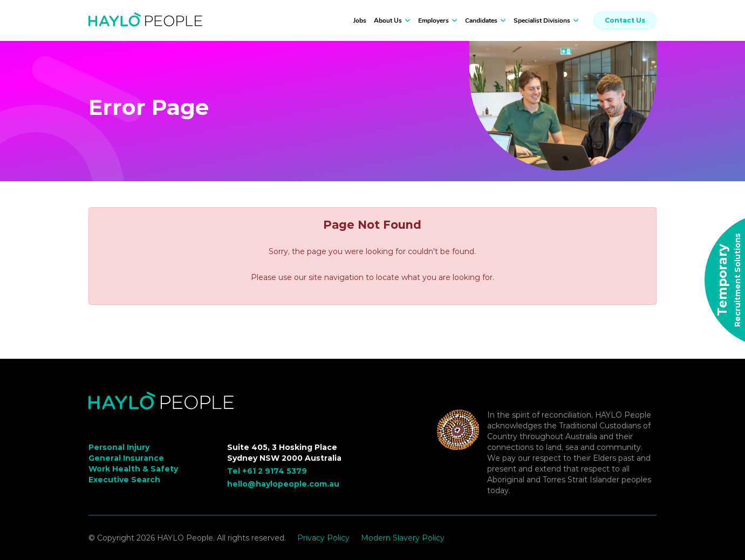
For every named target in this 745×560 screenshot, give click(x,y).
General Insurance (126, 458)
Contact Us (625, 20)
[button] (406, 21)
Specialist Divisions (542, 21)
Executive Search (124, 480)
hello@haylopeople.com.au (283, 484)
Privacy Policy (323, 538)
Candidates (481, 21)
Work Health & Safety (133, 469)
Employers (433, 21)
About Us (388, 21)
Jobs (360, 21)
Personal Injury (119, 447)
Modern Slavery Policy (403, 538)
